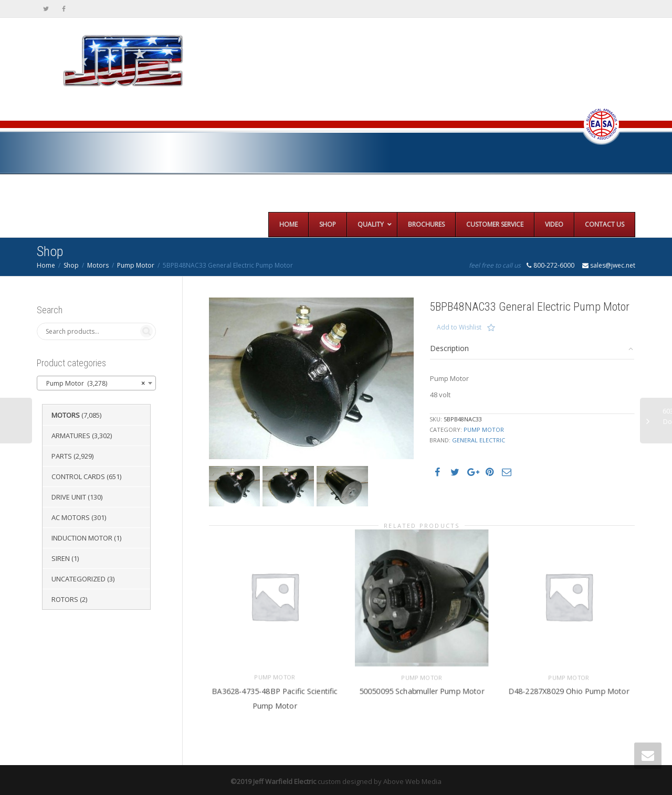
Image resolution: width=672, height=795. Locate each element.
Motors (98, 265)
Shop (71, 265)
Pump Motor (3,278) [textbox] (93, 384)
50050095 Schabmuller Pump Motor (422, 686)
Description (449, 348)
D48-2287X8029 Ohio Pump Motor (569, 686)
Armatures (71, 436)
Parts (62, 456)
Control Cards (78, 476)
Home (46, 265)
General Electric (479, 440)
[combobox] (96, 383)
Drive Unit (69, 497)
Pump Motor (136, 265)
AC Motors (71, 517)
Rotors (65, 599)
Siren (61, 558)
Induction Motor (82, 538)
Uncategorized (78, 579)
